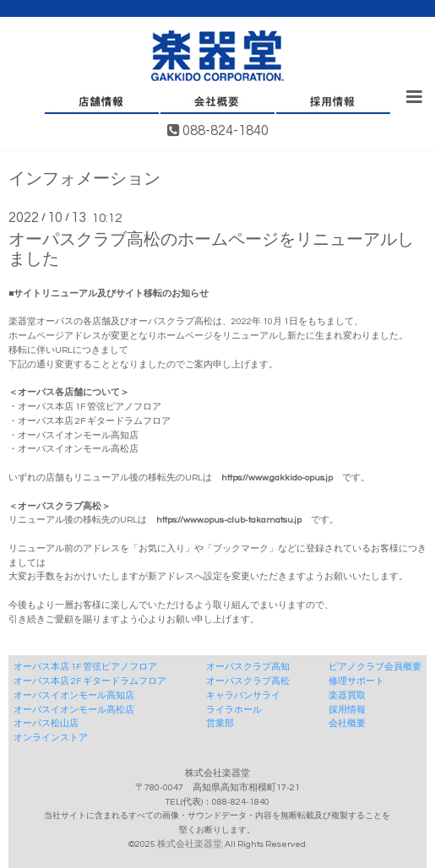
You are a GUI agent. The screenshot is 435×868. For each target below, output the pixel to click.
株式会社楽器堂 (190, 844)
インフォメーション (84, 179)
